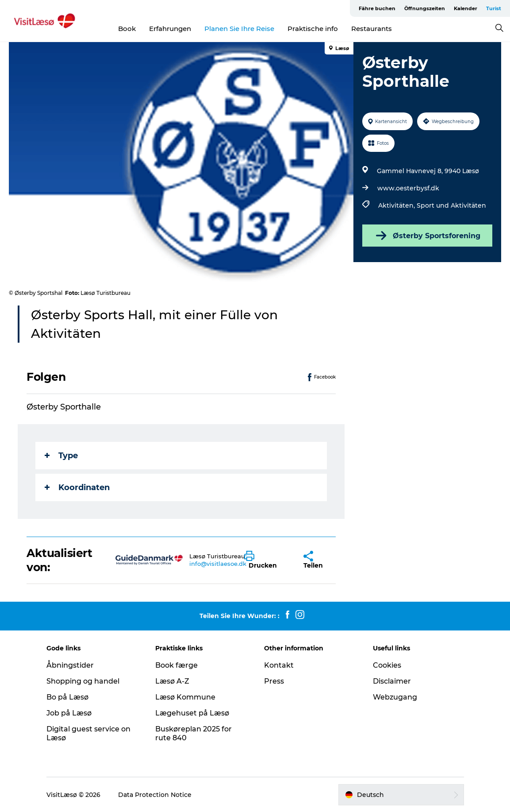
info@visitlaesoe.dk (218, 564)
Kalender (466, 8)
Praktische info (313, 29)
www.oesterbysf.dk (408, 188)
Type (61, 456)
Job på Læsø (69, 713)
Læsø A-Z (172, 681)
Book (127, 29)
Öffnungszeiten (425, 8)
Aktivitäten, (397, 205)
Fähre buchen (377, 8)
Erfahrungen (170, 29)
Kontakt (279, 665)
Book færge (176, 665)
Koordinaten (77, 487)
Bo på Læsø (67, 697)
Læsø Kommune (185, 697)
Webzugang (395, 697)
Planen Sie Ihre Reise (239, 29)
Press (274, 681)
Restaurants (372, 29)
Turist (494, 8)
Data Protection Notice (155, 795)
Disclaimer (392, 681)
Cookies (387, 665)
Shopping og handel (83, 681)
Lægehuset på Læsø (192, 713)
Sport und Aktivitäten (451, 205)
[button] (267, 560)
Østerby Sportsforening (427, 236)
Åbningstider (70, 665)
